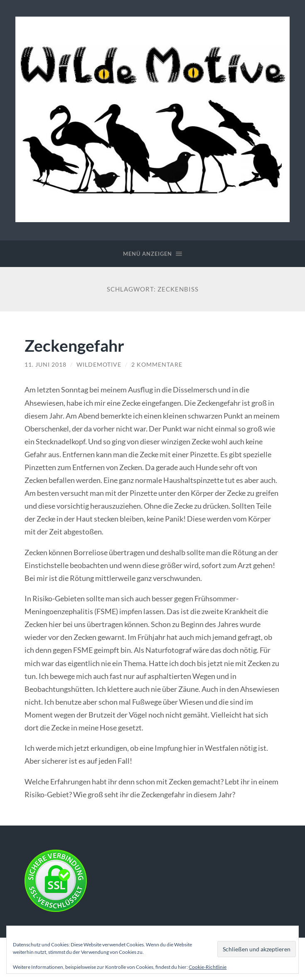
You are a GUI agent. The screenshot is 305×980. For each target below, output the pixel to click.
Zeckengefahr (74, 345)
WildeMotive (99, 365)
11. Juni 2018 (46, 365)
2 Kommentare (157, 365)
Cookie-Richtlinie (208, 967)
